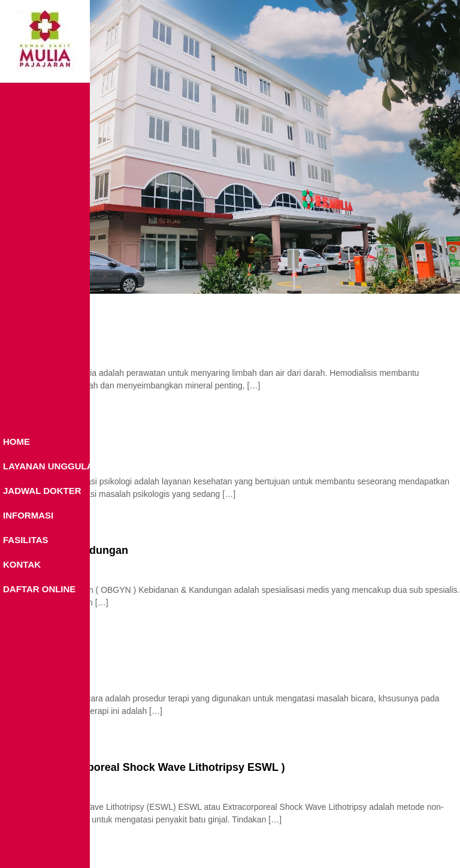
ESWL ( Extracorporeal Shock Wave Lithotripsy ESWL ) (143, 767)
